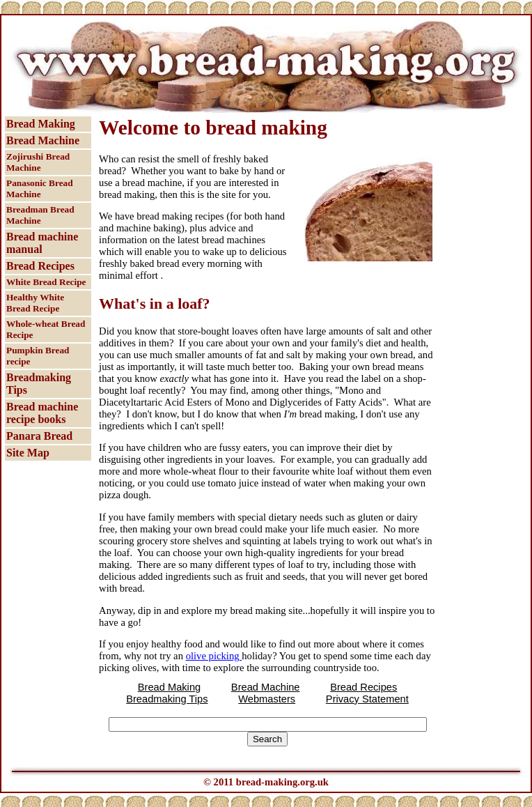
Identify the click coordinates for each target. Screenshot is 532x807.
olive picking (214, 656)
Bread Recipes (40, 266)
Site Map (28, 453)
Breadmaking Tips (39, 384)
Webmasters (267, 699)
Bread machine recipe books (42, 413)
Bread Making (41, 124)
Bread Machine (43, 140)
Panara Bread (39, 436)
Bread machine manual (42, 243)
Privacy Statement (367, 699)
